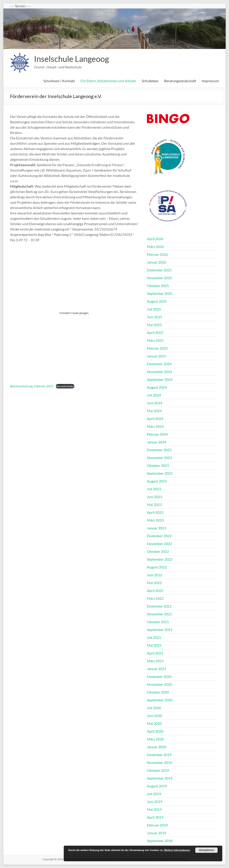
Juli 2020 (154, 708)
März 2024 (155, 426)
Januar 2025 (157, 356)
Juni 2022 (155, 575)
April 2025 (155, 332)
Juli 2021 (154, 637)
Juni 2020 (155, 716)
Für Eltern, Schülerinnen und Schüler (108, 81)
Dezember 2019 (159, 755)
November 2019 (159, 762)
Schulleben (150, 81)
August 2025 (157, 301)
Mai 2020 (154, 723)
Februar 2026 (157, 254)
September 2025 (160, 293)
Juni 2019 (155, 802)
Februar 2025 (157, 348)
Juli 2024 (154, 395)
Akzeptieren (206, 850)
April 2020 (155, 731)
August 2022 (157, 567)
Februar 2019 (157, 825)
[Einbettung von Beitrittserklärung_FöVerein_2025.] (74, 313)
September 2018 (160, 841)
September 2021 (160, 630)
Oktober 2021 (158, 622)
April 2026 (155, 239)
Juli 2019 (154, 794)
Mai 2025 (154, 325)
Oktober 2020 (158, 692)
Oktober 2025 (158, 286)
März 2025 (155, 340)
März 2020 (155, 739)
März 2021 (155, 661)
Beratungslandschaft (180, 81)
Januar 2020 (157, 747)
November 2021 (159, 614)
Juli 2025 (154, 309)
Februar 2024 (157, 434)
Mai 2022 (154, 583)
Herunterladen (65, 386)
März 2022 (155, 598)
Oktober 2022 (158, 551)
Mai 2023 (154, 504)
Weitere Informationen (177, 850)
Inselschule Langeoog (71, 59)
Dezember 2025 (159, 270)
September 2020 (160, 700)
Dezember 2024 (159, 364)
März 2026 (155, 246)
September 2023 (160, 473)
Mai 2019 (154, 809)
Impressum (210, 81)
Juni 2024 (155, 403)
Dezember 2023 (159, 450)
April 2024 (155, 418)
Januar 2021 (157, 669)
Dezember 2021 (159, 606)
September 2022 (160, 559)
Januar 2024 (157, 442)
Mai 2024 (154, 411)
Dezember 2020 (159, 676)
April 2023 (155, 512)
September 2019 (160, 778)
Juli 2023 (154, 489)
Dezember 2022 (159, 536)
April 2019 (155, 817)
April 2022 (155, 590)
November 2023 (159, 458)
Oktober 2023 (158, 465)
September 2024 (160, 379)
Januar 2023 (157, 528)
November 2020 (159, 684)
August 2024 (157, 387)
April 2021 (155, 653)
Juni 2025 (155, 317)
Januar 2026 (157, 262)
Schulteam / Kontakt (59, 81)
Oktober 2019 (158, 770)
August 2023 (157, 481)
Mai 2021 (154, 645)
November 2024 (159, 372)
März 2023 (155, 520)
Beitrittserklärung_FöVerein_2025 (32, 386)
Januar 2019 (157, 833)
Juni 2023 (155, 497)
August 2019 (157, 786)
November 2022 (159, 544)
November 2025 (159, 278)
